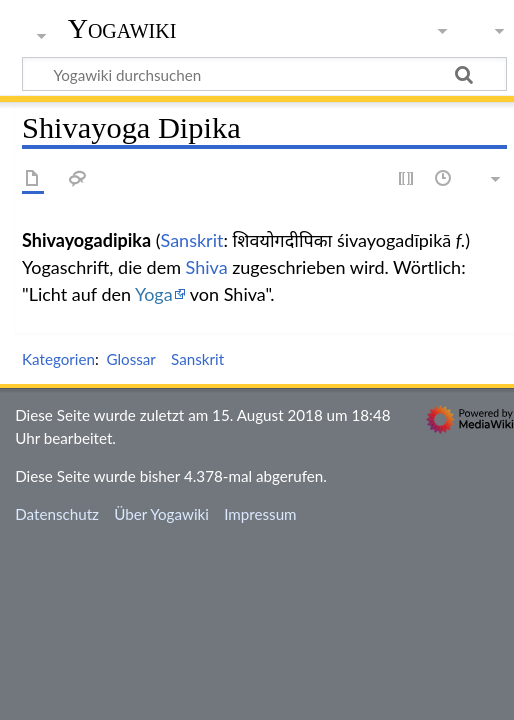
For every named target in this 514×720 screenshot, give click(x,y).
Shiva (207, 267)
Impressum (260, 514)
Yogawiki (122, 29)
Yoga (154, 294)
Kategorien (58, 359)
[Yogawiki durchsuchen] (264, 74)
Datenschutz (57, 514)
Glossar (130, 359)
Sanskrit (192, 240)
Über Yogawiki (161, 514)
